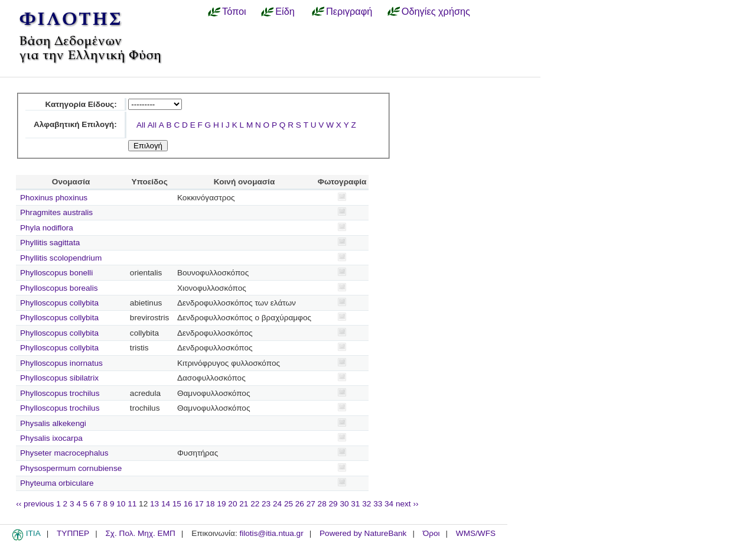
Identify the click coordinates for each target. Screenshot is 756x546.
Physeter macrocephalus (64, 453)
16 (188, 504)
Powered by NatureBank (363, 533)
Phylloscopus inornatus (61, 363)
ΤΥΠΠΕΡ (73, 533)
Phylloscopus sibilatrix (59, 378)
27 (311, 504)
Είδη (285, 11)
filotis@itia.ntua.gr (271, 533)
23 (266, 504)
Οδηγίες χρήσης (436, 11)
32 (366, 504)
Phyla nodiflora (47, 228)
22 (255, 504)
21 (244, 504)
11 (132, 504)
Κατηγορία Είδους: (81, 104)
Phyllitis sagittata (50, 243)
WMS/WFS (476, 533)
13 (154, 504)
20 (232, 504)
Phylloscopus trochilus (60, 393)
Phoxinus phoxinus (54, 198)
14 (166, 504)
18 (211, 504)
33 (378, 504)
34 (389, 504)
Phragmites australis (56, 212)
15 (177, 504)
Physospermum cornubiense (71, 468)
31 (355, 504)
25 (289, 504)
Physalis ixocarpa (51, 438)
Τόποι (234, 11)
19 (221, 504)
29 (333, 504)
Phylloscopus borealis (59, 288)
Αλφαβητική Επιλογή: (75, 124)
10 (121, 504)
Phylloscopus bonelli (56, 273)
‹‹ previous (35, 504)
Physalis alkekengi (53, 423)
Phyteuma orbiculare (57, 483)
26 (300, 504)
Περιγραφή (349, 11)
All (141, 125)
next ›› (407, 504)
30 (344, 504)
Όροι (431, 533)
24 (277, 504)
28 (322, 504)
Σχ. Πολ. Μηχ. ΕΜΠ (140, 533)
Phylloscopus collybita (59, 303)
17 (199, 504)
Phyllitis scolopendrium (61, 258)
